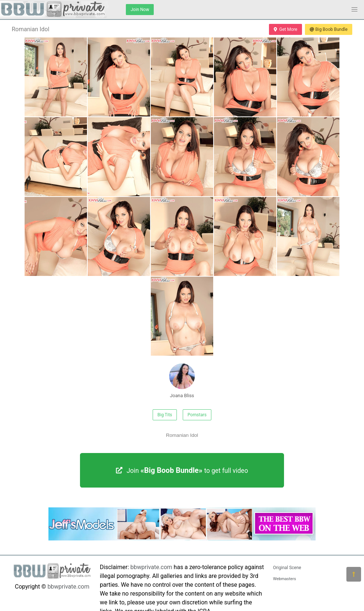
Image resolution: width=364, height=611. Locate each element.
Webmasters (285, 579)
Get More (285, 29)
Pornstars (197, 415)
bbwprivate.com (68, 587)
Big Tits (165, 415)
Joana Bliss (182, 381)
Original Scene (287, 568)
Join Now (140, 10)
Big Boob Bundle (329, 29)
